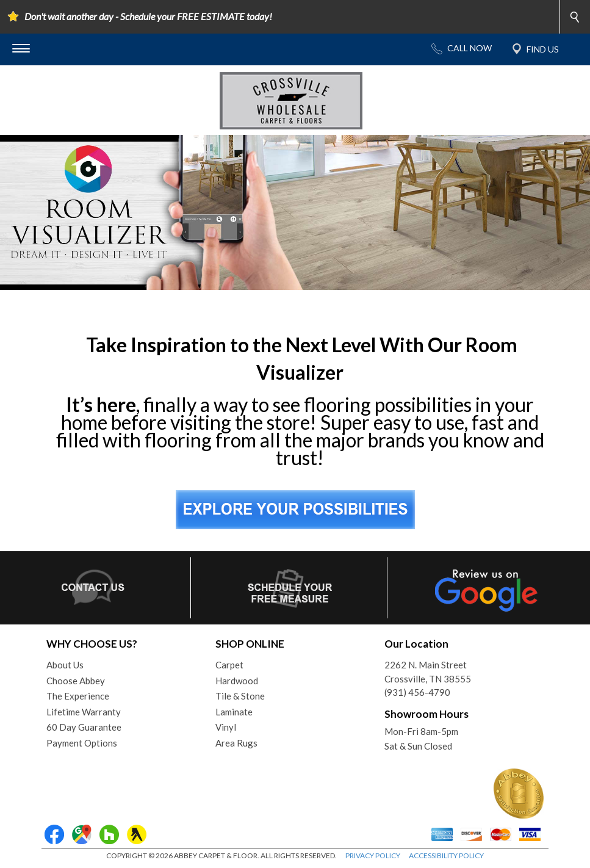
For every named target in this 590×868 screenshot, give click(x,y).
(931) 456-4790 (417, 692)
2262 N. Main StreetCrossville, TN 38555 (428, 672)
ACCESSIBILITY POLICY (446, 855)
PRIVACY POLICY (373, 855)
